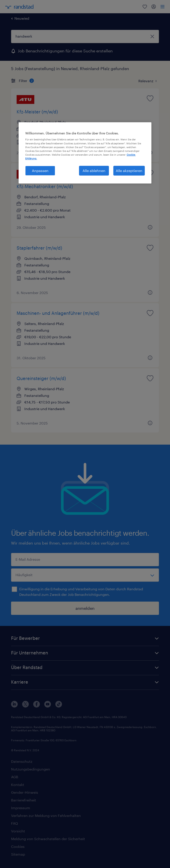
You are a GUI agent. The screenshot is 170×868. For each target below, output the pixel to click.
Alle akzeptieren (129, 171)
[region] (85, 153)
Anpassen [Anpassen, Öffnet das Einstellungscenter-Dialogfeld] (40, 171)
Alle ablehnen (94, 171)
